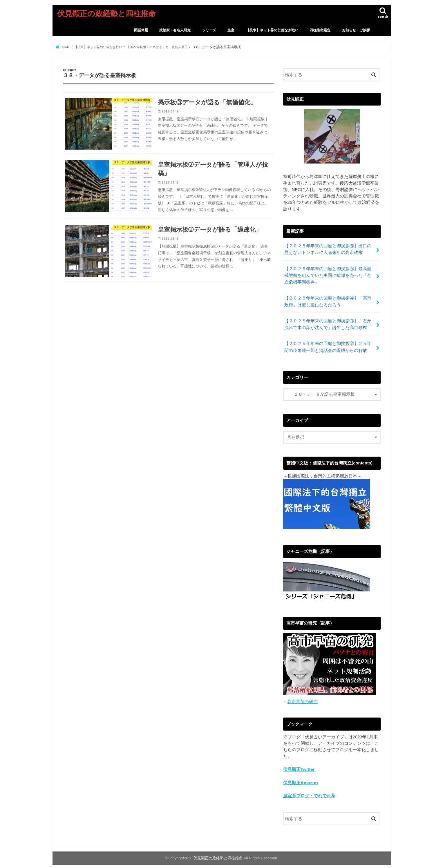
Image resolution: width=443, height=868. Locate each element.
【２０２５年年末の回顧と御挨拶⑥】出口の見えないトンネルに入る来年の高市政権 (328, 249)
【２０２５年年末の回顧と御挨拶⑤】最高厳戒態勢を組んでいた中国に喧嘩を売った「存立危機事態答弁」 (328, 274)
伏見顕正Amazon (300, 777)
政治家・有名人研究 (175, 30)
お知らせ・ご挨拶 (356, 30)
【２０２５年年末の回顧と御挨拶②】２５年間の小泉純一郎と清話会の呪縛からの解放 (328, 342)
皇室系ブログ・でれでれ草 (309, 789)
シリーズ (209, 30)
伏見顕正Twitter (299, 764)
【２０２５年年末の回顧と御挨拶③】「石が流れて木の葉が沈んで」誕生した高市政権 (328, 320)
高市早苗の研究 (302, 696)
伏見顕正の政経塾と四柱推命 (106, 13)
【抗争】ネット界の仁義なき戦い (272, 30)
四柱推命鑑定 (320, 30)
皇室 (231, 30)
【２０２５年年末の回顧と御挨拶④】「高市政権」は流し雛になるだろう (328, 299)
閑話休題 (141, 30)
